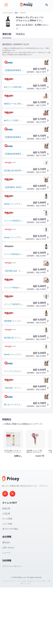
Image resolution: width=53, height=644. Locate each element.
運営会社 (6, 541)
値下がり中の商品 (10, 528)
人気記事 (6, 513)
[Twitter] (12, 493)
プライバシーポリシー (12, 565)
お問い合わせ (8, 547)
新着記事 (6, 507)
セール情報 (7, 518)
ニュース (6, 552)
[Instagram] (5, 493)
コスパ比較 (7, 523)
